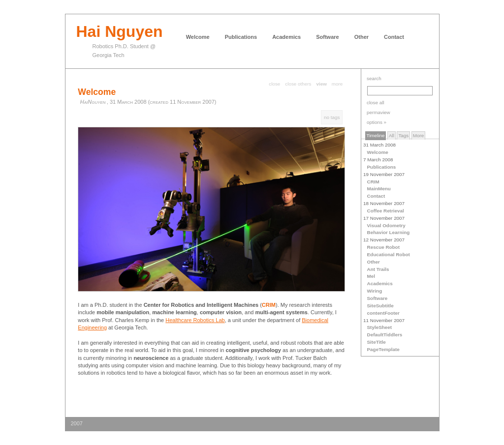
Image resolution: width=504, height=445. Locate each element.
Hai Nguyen (120, 31)
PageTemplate (383, 349)
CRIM (373, 182)
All (392, 135)
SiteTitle (377, 342)
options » (377, 122)
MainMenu (379, 189)
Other (362, 37)
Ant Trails (378, 269)
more (337, 84)
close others (298, 84)
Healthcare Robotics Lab (195, 320)
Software (327, 37)
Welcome (198, 37)
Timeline (376, 135)
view (321, 84)
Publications (241, 37)
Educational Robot (389, 254)
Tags (403, 135)
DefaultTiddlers (385, 335)
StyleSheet (380, 327)
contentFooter (383, 313)
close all (376, 103)
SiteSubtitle (380, 306)
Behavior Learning (389, 232)
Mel (371, 276)
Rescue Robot (383, 247)
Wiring (375, 291)
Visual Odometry (386, 225)
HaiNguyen (93, 102)
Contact (394, 37)
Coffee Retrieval (386, 211)
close (274, 84)
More (419, 135)
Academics (286, 37)
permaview (378, 112)
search (374, 78)
